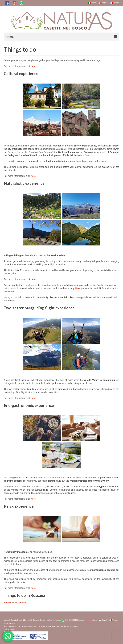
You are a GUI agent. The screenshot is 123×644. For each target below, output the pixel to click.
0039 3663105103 (70, 620)
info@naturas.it (9, 623)
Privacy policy (9, 630)
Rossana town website (15, 602)
